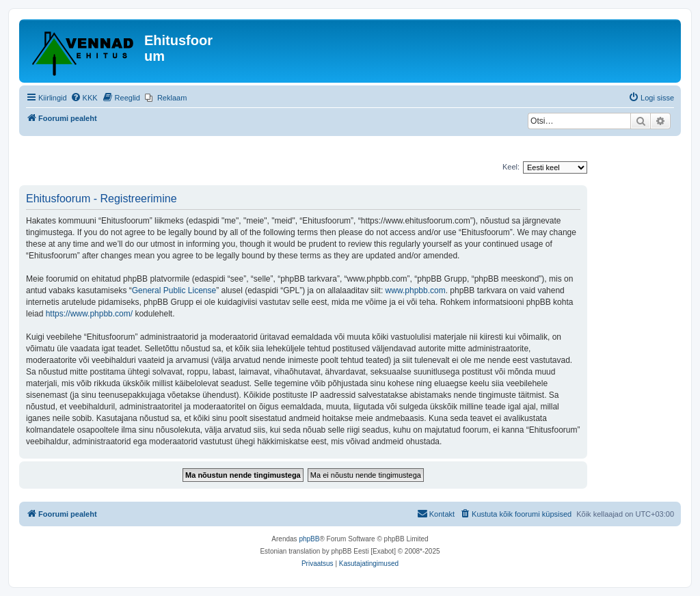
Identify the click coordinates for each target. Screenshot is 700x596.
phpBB (309, 539)
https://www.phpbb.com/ (89, 314)
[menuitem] (84, 98)
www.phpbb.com (416, 290)
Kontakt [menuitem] (436, 513)
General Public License (174, 290)
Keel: (511, 167)
